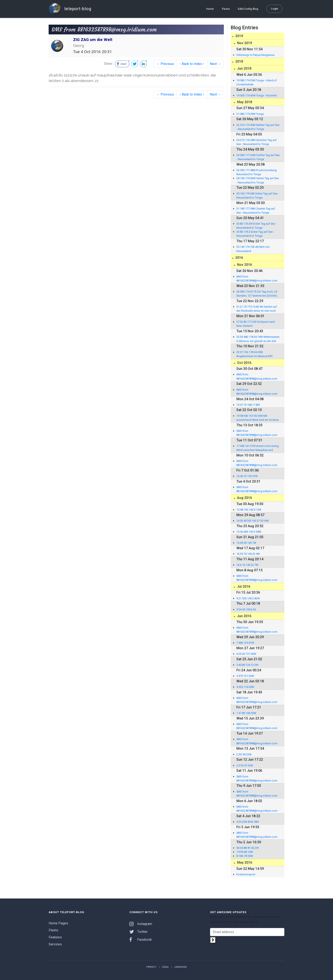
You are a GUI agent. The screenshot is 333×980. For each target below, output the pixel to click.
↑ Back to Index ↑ (192, 64)
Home (210, 9)
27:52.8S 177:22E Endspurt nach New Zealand (256, 324)
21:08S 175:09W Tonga (250, 114)
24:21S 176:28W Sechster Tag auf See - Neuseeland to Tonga (256, 142)
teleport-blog (70, 9)
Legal (165, 967)
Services (55, 944)
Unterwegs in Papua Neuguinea (255, 55)
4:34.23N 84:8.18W (248, 822)
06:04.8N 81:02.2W (248, 848)
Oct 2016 (244, 363)
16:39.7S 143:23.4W (248, 554)
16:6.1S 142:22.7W (247, 565)
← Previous (165, 64)
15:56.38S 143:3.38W (249, 532)
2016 (239, 258)
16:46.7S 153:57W (247, 476)
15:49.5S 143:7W (246, 543)
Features (55, 937)
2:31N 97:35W (245, 765)
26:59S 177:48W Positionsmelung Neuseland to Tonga (257, 172)
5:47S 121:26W (245, 676)
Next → (215, 64)
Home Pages (58, 923)
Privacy (151, 967)
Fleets (226, 9)
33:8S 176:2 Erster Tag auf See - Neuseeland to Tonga (255, 234)
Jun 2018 (244, 68)
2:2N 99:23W (244, 754)
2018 (239, 61)
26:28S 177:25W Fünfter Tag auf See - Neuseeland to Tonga (258, 157)
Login (274, 9)
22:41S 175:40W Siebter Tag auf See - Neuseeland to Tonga (258, 127)
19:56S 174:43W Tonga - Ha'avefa (257, 95)
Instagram (141, 924)
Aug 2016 (244, 498)
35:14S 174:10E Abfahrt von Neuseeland (253, 249)
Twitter (138, 932)
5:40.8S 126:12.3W (247, 665)
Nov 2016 (244, 265)
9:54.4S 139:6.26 (246, 609)
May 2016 (244, 862)
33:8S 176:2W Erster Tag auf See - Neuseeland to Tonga (256, 226)
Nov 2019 (244, 43)
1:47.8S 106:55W (246, 713)
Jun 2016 (244, 616)
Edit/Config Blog (248, 9)
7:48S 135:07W (245, 643)
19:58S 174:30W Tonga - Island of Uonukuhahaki (257, 82)
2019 (239, 36)
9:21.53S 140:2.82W (248, 598)
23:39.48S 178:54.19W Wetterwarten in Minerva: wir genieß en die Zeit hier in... (258, 339)
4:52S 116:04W (245, 687)
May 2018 (244, 102)
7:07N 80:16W (245, 852)
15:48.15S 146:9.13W (249, 510)
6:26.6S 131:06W (246, 654)
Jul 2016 (243, 586)
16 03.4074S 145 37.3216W (253, 521)
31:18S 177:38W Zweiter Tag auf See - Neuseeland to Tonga (256, 211)
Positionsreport (246, 874)
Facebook (141, 940)
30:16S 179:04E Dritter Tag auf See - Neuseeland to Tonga (258, 196)
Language (181, 967)
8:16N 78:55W (245, 856)
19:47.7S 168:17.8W (248, 405)
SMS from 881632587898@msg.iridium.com (257, 279)
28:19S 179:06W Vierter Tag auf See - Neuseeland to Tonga (258, 180)
